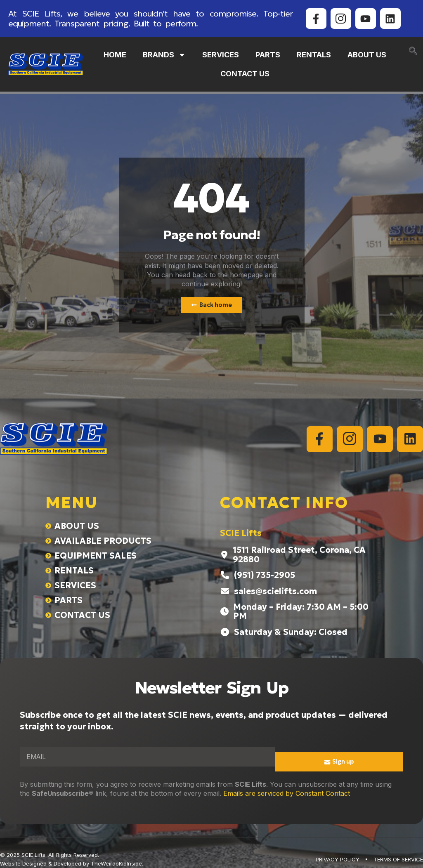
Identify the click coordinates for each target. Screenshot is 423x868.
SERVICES (221, 55)
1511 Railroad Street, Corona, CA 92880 (299, 555)
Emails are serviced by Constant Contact (287, 794)
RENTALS (314, 55)
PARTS (268, 55)
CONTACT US (245, 74)
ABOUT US (367, 55)
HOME (115, 55)
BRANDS (164, 55)
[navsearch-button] (413, 52)
